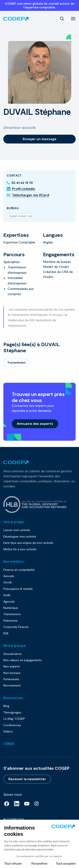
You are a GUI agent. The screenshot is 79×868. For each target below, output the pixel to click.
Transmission (16, 362)
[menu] (73, 18)
